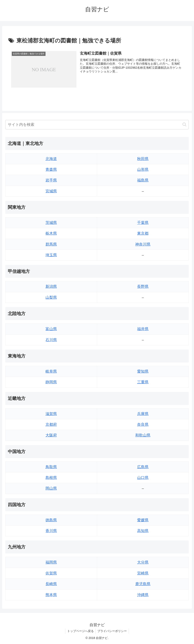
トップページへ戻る (80, 631)
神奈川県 (143, 244)
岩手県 (51, 180)
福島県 (143, 180)
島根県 (51, 478)
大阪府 (51, 435)
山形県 (143, 170)
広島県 (143, 467)
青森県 (51, 170)
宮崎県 (143, 573)
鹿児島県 (143, 584)
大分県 (143, 563)
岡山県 (51, 489)
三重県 (143, 382)
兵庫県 (143, 414)
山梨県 (51, 297)
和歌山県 (143, 435)
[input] (97, 125)
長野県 (143, 287)
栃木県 (51, 234)
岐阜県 (51, 371)
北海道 (51, 159)
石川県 (51, 340)
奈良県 (143, 425)
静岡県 (51, 382)
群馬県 (51, 244)
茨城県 (51, 223)
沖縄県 (143, 595)
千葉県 (143, 223)
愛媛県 (143, 520)
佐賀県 (51, 573)
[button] (184, 124)
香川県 (51, 531)
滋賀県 (51, 414)
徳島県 (51, 520)
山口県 (143, 478)
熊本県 (51, 595)
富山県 (51, 329)
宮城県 (51, 191)
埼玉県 (51, 255)
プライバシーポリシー (112, 631)
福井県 (143, 329)
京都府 (51, 425)
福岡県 (51, 563)
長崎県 (51, 584)
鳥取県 (51, 467)
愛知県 (143, 371)
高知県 (143, 531)
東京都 (143, 234)
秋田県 (143, 159)
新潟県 (51, 287)
